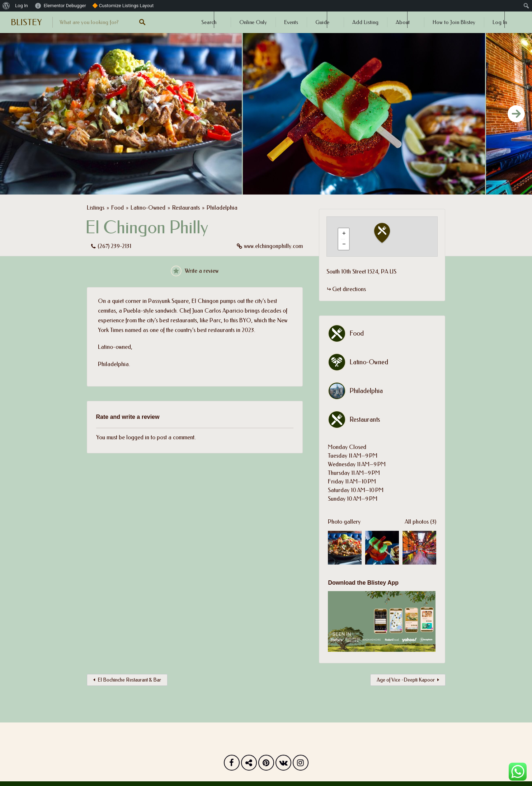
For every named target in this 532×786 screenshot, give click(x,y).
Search (209, 22)
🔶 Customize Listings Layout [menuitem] (123, 6)
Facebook (232, 764)
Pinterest (266, 764)
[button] (386, 233)
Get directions (349, 289)
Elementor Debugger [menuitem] (65, 6)
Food (117, 208)
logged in (138, 437)
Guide (322, 22)
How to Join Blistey (454, 22)
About (403, 22)
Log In (500, 22)
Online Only (253, 22)
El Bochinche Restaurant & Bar (129, 680)
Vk (283, 764)
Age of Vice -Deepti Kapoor (406, 680)
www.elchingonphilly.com (273, 246)
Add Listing (365, 22)
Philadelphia (222, 208)
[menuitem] (6, 6)
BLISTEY (26, 22)
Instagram (301, 764)
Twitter (249, 764)
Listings (96, 208)
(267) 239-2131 (114, 246)
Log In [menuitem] (22, 6)
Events (291, 22)
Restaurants (186, 208)
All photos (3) (420, 522)
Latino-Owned (148, 208)
